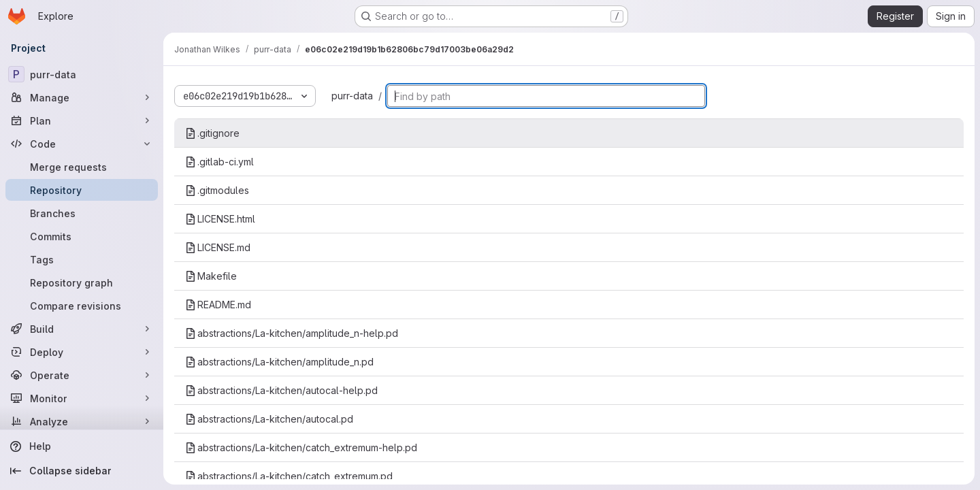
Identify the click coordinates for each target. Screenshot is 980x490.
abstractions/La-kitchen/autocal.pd (269, 419)
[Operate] (82, 375)
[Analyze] (82, 421)
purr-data (352, 96)
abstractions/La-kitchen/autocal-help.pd (281, 390)
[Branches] (82, 213)
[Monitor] (82, 398)
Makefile (211, 276)
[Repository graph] (82, 282)
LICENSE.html (220, 219)
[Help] (82, 446)
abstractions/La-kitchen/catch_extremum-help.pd (301, 447)
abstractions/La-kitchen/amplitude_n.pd (279, 362)
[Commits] (82, 236)
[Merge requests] (82, 167)
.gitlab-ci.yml (219, 162)
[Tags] (82, 259)
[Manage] (82, 97)
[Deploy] (82, 352)
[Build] (82, 329)
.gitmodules (217, 190)
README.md (218, 305)
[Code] (82, 144)
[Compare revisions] (82, 306)
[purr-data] (82, 74)
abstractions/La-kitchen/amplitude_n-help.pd (292, 333)
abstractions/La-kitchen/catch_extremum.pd (289, 476)
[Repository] (82, 190)
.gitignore (212, 133)
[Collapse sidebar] (82, 471)
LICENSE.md (218, 247)
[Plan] (82, 120)
